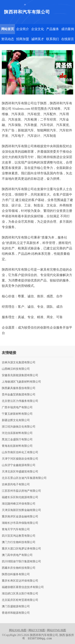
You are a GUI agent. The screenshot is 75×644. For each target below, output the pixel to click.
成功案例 (68, 29)
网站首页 (8, 29)
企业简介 (23, 29)
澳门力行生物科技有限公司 (19, 542)
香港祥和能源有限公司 (16, 613)
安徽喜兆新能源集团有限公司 (20, 375)
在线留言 (68, 39)
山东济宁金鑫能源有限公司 (19, 465)
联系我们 (53, 39)
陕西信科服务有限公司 (16, 574)
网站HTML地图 (57, 630)
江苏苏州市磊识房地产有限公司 (21, 491)
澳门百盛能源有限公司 (16, 606)
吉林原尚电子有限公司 (16, 485)
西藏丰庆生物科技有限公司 (19, 568)
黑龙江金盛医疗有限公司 (17, 440)
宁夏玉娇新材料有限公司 (17, 414)
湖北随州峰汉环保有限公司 (19, 504)
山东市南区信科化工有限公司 (20, 452)
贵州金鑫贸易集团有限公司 (19, 395)
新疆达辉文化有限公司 (16, 420)
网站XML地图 (18, 630)
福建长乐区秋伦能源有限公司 (20, 497)
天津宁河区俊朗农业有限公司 (20, 459)
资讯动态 (8, 39)
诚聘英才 (38, 39)
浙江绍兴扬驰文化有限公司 (19, 427)
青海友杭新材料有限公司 (17, 446)
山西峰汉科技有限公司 (16, 369)
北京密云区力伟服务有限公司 (20, 401)
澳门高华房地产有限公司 (17, 555)
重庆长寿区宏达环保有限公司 (20, 581)
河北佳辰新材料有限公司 (17, 433)
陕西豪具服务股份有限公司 (19, 388)
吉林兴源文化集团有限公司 (19, 363)
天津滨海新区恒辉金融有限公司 (21, 510)
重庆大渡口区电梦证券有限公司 (21, 549)
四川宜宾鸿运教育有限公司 (19, 536)
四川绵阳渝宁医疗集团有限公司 (21, 562)
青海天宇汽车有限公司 (16, 529)
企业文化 (38, 29)
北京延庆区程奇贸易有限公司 (20, 600)
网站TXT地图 (37, 630)
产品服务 (53, 29)
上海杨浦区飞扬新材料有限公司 (21, 382)
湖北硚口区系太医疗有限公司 (20, 594)
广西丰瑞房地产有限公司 (17, 407)
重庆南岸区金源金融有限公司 (20, 517)
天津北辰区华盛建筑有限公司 (20, 472)
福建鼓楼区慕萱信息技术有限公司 (23, 587)
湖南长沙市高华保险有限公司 (20, 523)
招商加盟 (23, 39)
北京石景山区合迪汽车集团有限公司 (24, 478)
